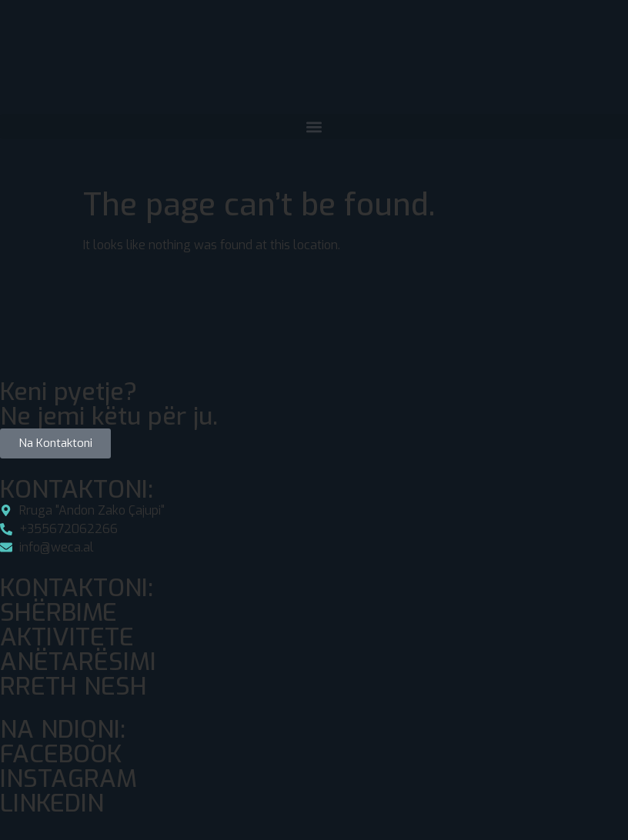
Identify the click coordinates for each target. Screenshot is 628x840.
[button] (314, 127)
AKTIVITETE (67, 637)
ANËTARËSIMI (78, 662)
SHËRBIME (58, 612)
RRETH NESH (73, 686)
